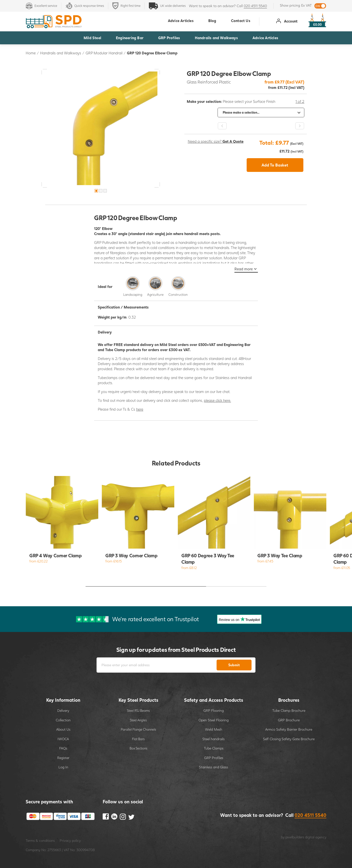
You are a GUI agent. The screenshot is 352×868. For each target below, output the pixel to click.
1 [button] (96, 191)
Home (31, 53)
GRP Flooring (214, 710)
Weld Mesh (214, 729)
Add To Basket (275, 165)
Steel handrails (214, 739)
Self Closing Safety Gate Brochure (289, 739)
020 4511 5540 (255, 6)
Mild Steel (92, 38)
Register (63, 758)
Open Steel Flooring (214, 720)
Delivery (63, 710)
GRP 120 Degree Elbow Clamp (152, 53)
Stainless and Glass (214, 767)
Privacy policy (70, 840)
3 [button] (105, 191)
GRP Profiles (169, 38)
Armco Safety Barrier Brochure (289, 729)
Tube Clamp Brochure (289, 710)
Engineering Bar (130, 38)
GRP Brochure (289, 720)
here (140, 409)
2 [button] (101, 191)
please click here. (217, 400)
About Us (63, 729)
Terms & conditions (40, 840)
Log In (63, 767)
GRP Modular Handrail (104, 53)
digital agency (316, 837)
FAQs (63, 748)
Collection (63, 720)
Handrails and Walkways (216, 38)
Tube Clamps (214, 748)
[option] (101, 128)
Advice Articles (265, 38)
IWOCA (63, 739)
